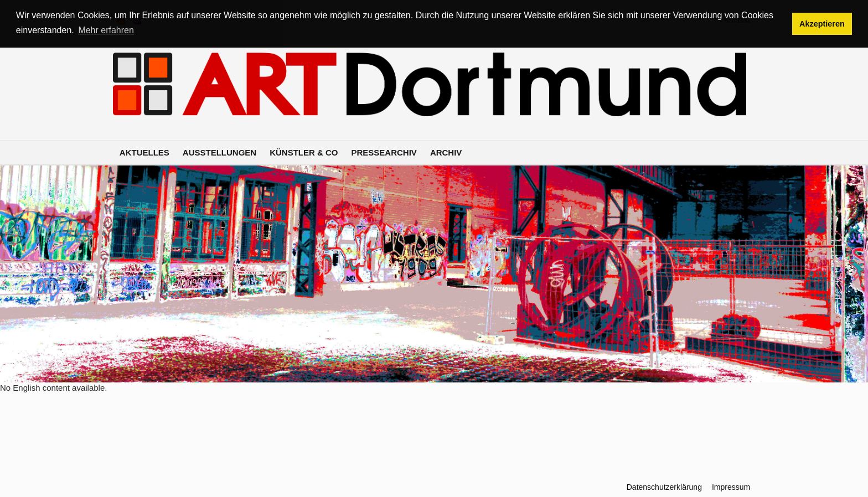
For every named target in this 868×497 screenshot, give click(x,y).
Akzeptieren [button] (822, 24)
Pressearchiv (384, 152)
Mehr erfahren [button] (106, 30)
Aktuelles (144, 152)
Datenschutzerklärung (664, 487)
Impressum (731, 487)
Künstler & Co (304, 152)
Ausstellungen (219, 152)
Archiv (446, 152)
